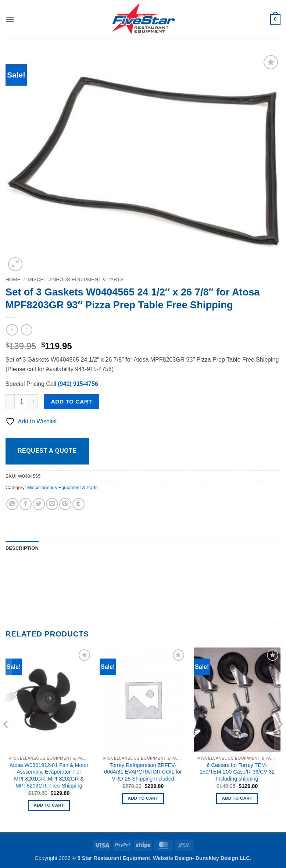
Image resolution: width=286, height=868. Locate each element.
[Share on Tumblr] (78, 504)
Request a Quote (47, 451)
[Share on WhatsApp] (12, 504)
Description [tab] (22, 548)
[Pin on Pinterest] (65, 504)
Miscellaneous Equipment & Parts (76, 279)
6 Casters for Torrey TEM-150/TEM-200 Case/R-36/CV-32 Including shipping (237, 772)
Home (13, 279)
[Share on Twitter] (39, 504)
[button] (10, 19)
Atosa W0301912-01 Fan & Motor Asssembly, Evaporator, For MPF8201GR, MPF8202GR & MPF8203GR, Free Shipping (49, 775)
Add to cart (72, 401)
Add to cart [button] (49, 805)
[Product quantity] (22, 402)
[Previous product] (27, 330)
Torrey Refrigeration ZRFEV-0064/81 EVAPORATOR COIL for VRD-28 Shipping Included (143, 772)
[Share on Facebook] (26, 504)
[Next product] (12, 330)
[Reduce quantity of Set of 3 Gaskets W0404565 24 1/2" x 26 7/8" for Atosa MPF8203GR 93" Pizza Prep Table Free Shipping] (10, 402)
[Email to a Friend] (52, 504)
